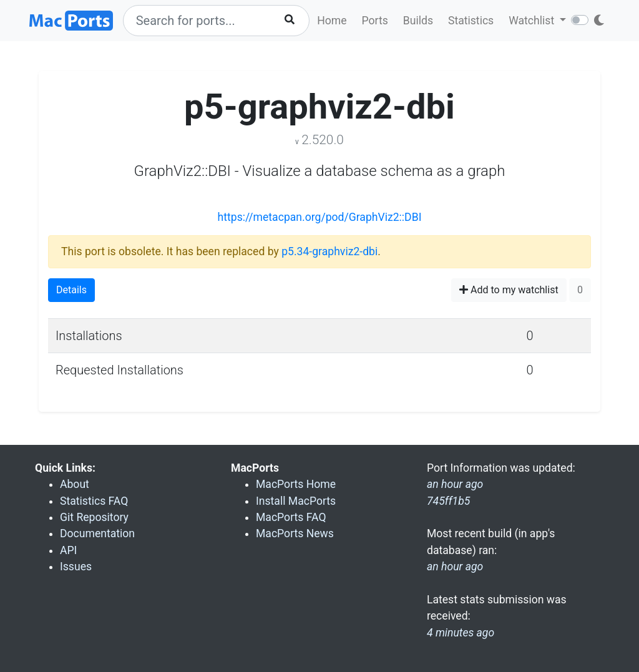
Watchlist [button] (533, 21)
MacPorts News (295, 533)
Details (71, 290)
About (75, 484)
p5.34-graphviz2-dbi (329, 251)
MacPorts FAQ (291, 517)
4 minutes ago (461, 633)
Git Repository (94, 517)
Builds (418, 21)
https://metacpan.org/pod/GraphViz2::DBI (320, 217)
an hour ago (455, 567)
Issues (76, 567)
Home (332, 21)
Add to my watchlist (509, 290)
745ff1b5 (448, 501)
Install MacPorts (296, 501)
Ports (375, 21)
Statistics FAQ (94, 501)
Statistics (471, 21)
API (68, 550)
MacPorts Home (296, 484)
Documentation (97, 533)
